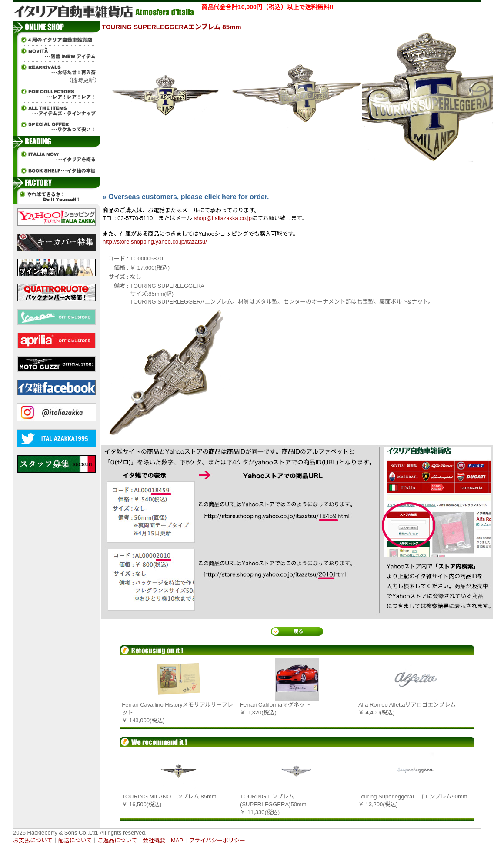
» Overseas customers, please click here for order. (186, 197)
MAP (177, 840)
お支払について (33, 840)
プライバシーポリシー (217, 840)
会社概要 (154, 840)
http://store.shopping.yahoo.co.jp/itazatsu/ (155, 242)
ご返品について (117, 840)
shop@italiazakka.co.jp (223, 218)
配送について (75, 840)
